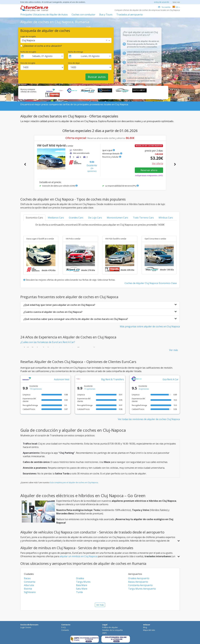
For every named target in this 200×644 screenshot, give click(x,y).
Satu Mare (82, 589)
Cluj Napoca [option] (28, 40)
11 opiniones (90, 389)
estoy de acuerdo (162, 2)
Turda (79, 592)
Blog (145, 627)
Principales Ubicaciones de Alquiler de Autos (44, 15)
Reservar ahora (149, 170)
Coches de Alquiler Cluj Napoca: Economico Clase (151, 283)
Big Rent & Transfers (113, 379)
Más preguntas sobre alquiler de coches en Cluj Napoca (150, 326)
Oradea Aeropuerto (139, 578)
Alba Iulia (29, 585)
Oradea (80, 578)
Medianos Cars (56, 218)
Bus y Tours (106, 15)
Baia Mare (82, 585)
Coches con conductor (83, 15)
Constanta (30, 582)
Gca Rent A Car (171, 379)
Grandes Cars (76, 218)
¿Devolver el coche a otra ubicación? (43, 46)
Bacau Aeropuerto (138, 582)
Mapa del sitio (149, 630)
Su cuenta (164, 7)
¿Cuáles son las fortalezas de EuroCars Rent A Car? (48, 342)
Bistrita (28, 589)
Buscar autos (97, 77)
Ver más (174, 350)
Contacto (65, 630)
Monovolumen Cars (117, 218)
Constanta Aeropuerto (140, 585)
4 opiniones (144, 389)
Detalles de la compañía (112, 630)
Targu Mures (83, 582)
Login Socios (26, 627)
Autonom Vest (62, 379)
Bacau (27, 578)
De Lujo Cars (95, 218)
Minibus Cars (166, 218)
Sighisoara (30, 592)
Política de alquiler (110, 627)
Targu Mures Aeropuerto (142, 589)
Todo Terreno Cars (143, 218)
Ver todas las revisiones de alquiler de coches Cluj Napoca (149, 419)
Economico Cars (34, 218)
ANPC (105, 633)
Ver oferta (158, 163)
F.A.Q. (64, 627)
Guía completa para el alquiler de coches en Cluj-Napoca (74, 482)
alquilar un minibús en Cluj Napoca (79, 556)
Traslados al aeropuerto (130, 15)
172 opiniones (36, 389)
